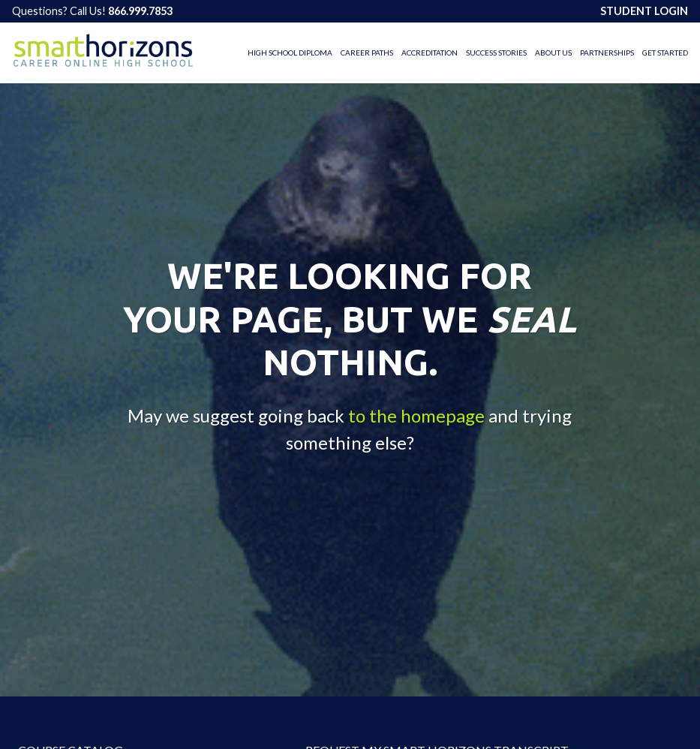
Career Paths (367, 53)
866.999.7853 (140, 11)
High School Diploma (290, 53)
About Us (553, 53)
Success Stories (496, 53)
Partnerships (607, 53)
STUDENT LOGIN (644, 11)
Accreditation (430, 53)
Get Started (665, 53)
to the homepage (416, 415)
